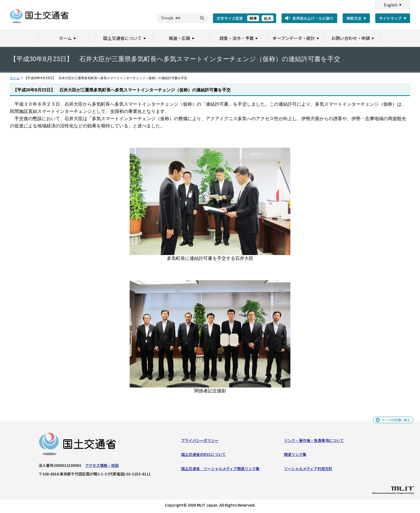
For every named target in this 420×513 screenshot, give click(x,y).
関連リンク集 (295, 456)
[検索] (176, 18)
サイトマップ (390, 18)
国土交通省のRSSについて (203, 456)
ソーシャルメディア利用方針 (308, 470)
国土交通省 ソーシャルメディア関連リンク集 (220, 470)
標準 (253, 18)
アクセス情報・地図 (102, 467)
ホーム (15, 78)
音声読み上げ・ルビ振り (313, 18)
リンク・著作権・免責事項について (314, 442)
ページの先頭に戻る (394, 422)
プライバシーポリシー (200, 442)
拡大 (268, 18)
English (391, 5)
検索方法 (354, 18)
